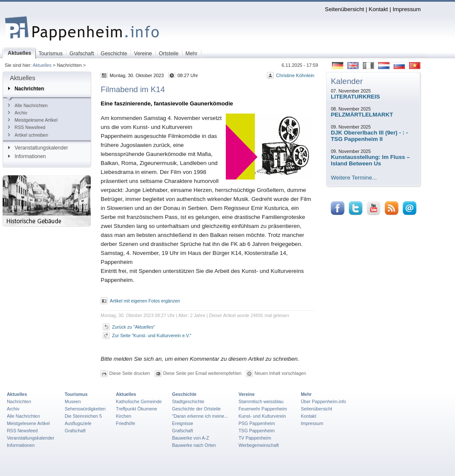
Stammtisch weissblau (261, 401)
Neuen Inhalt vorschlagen (280, 373)
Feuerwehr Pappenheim (263, 409)
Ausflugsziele (78, 423)
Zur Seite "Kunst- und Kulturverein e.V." (152, 335)
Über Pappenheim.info (323, 401)
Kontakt (379, 9)
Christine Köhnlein (295, 75)
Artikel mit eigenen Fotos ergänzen (145, 301)
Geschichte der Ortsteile (196, 409)
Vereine (247, 394)
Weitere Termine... (354, 178)
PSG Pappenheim (257, 423)
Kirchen (124, 416)
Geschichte (184, 394)
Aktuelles (42, 65)
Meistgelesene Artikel (33, 120)
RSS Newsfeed (27, 127)
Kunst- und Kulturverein (262, 416)
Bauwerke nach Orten (194, 445)
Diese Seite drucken (130, 373)
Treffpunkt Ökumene (137, 409)
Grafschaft (75, 431)
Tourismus (76, 394)
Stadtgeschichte (188, 401)
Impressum (407, 9)
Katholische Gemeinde (139, 401)
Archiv (18, 113)
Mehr (306, 394)
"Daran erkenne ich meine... (200, 416)
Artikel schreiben (28, 135)
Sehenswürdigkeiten (85, 409)
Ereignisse (183, 423)
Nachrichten (26, 89)
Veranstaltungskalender (38, 148)
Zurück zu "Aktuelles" (134, 327)
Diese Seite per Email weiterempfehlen (202, 373)
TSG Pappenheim (257, 431)
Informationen (27, 156)
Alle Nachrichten (28, 105)
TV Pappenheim (255, 438)
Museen (73, 401)
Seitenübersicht (344, 9)
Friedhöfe (126, 423)
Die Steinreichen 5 (83, 416)
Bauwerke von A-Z (190, 438)
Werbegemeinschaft (259, 445)
